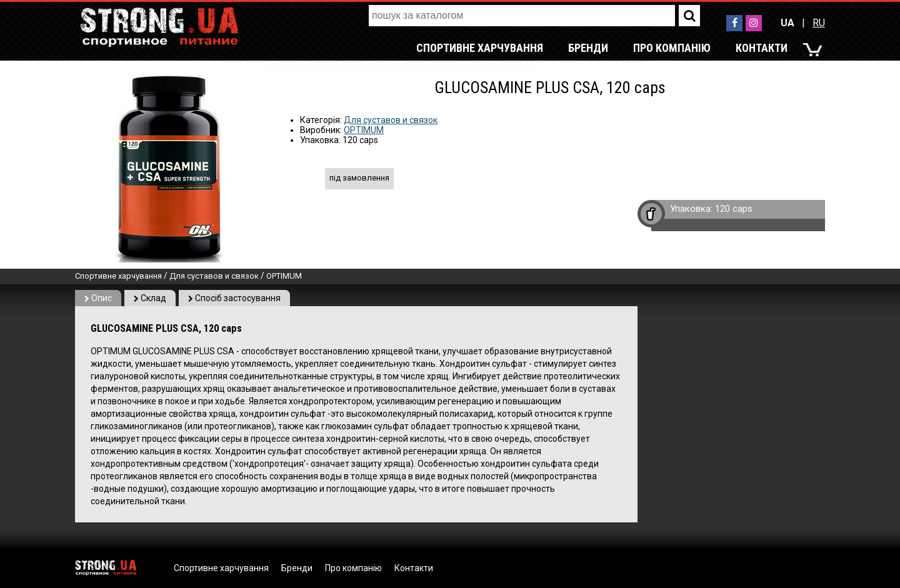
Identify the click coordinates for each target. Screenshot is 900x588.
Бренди (588, 48)
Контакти (762, 48)
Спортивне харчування (480, 48)
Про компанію (672, 48)
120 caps (734, 209)
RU (819, 23)
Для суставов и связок (391, 120)
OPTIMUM (364, 130)
